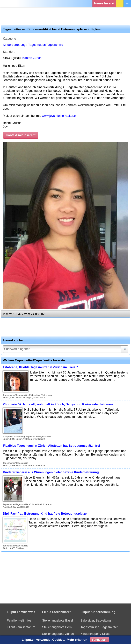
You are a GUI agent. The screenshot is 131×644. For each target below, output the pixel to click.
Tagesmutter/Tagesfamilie (46, 45)
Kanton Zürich (32, 58)
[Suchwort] (65, 349)
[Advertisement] (65, 16)
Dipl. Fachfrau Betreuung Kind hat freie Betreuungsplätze (45, 514)
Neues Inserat (104, 3)
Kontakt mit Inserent (21, 135)
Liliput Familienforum (21, 627)
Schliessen (100, 640)
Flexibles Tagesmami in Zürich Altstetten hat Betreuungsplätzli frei (51, 446)
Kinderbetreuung (14, 45)
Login (120, 3)
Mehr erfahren (77, 640)
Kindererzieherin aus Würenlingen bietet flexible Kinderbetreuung (51, 472)
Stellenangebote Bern (57, 627)
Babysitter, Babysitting (96, 621)
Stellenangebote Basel (57, 621)
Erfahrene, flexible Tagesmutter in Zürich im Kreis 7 (40, 367)
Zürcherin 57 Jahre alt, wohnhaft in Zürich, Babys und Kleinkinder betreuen (58, 404)
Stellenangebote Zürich (58, 634)
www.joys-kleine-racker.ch (60, 116)
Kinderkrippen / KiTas (95, 634)
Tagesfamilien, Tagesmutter (99, 627)
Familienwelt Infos (19, 621)
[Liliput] (9, 3)
